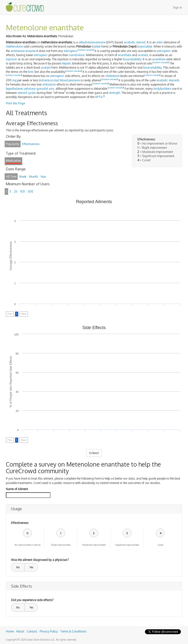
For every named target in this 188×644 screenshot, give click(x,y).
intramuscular (49, 80)
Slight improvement (61, 545)
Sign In (177, 7)
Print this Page (15, 103)
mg (14, 80)
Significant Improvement (127, 545)
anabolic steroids (168, 80)
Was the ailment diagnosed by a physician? (40, 560)
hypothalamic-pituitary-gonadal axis (30, 89)
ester (160, 42)
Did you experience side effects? (32, 600)
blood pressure (70, 80)
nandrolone (77, 55)
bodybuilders (162, 89)
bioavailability (132, 59)
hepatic (67, 63)
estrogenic (164, 51)
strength (114, 93)
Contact (32, 631)
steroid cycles (27, 93)
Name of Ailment (17, 489)
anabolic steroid (135, 42)
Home (10, 631)
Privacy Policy (49, 631)
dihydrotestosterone (92, 42)
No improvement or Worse (27, 545)
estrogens (70, 51)
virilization (49, 84)
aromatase (18, 51)
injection (12, 59)
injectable (145, 46)
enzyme (30, 51)
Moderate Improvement (94, 545)
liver (30, 72)
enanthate (125, 55)
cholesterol (112, 76)
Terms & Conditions (73, 631)
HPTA (99, 97)
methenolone (14, 46)
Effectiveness (20, 523)
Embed (94, 453)
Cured (160, 545)
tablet (97, 46)
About (20, 631)
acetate (143, 55)
